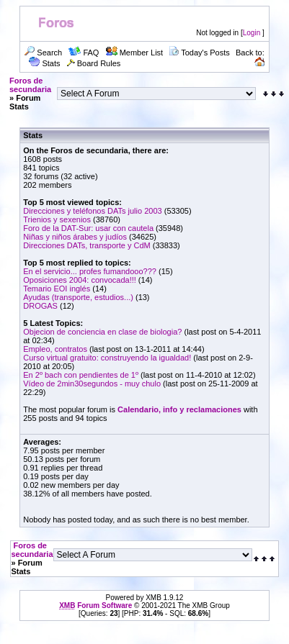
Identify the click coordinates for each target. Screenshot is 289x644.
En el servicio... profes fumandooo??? (90, 271)
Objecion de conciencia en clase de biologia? (102, 332)
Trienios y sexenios (57, 219)
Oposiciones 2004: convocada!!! (80, 280)
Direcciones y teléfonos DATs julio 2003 (92, 211)
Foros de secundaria (30, 85)
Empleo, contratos (55, 349)
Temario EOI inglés (57, 289)
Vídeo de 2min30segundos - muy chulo (92, 384)
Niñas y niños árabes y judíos (75, 237)
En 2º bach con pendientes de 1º (82, 375)
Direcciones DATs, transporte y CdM (86, 245)
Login (252, 33)
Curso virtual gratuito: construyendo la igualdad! (107, 358)
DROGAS (40, 306)
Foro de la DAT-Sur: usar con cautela (88, 228)
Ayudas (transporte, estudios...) (78, 297)
